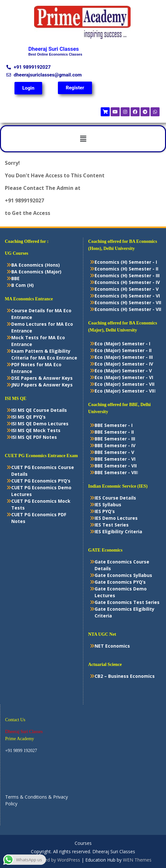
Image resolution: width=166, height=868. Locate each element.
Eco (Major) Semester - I (122, 344)
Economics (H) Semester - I (126, 262)
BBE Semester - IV (115, 445)
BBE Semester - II (114, 432)
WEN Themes (137, 860)
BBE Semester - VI (115, 459)
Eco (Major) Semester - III (124, 357)
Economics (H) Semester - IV (127, 282)
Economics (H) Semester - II (126, 269)
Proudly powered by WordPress (47, 860)
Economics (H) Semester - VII (128, 302)
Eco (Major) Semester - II (123, 350)
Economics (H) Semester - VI (127, 296)
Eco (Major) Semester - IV (124, 364)
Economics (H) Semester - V (127, 289)
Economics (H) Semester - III (127, 275)
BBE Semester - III (115, 439)
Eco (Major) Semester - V (123, 371)
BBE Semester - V (114, 452)
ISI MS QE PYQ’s (28, 417)
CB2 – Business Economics (125, 676)
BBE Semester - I (114, 425)
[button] (83, 139)
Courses (83, 843)
